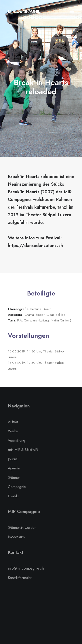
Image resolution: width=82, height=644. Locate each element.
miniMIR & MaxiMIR (23, 450)
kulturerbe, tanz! (51, 207)
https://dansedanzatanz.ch (35, 246)
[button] (72, 11)
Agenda (14, 468)
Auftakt (13, 422)
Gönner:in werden (22, 527)
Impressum (16, 537)
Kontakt (13, 496)
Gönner (14, 477)
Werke (13, 431)
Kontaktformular (20, 578)
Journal (13, 459)
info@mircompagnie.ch (26, 568)
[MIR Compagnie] (24, 11)
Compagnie (17, 487)
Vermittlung (16, 440)
